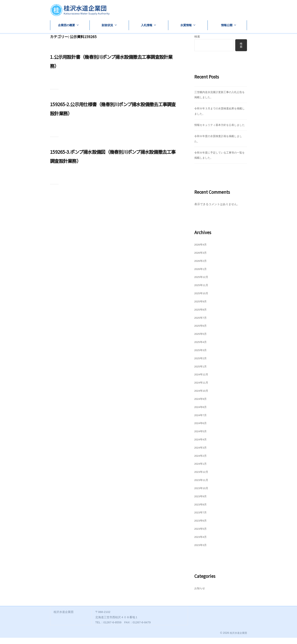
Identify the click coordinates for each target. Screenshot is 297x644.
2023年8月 (201, 511)
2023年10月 (202, 494)
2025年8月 (201, 316)
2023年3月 (201, 551)
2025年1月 (201, 373)
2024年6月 (201, 429)
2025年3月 (201, 356)
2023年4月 (201, 543)
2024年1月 (201, 470)
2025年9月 (201, 308)
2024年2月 (201, 462)
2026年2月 (201, 267)
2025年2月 (201, 364)
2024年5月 (201, 437)
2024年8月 (201, 413)
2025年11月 (202, 291)
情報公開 (227, 25)
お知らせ (200, 594)
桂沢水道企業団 (238, 639)
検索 (197, 36)
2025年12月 (202, 283)
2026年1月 (201, 275)
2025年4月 (201, 348)
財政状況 (107, 25)
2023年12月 (202, 478)
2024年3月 (201, 454)
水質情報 (186, 25)
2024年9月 (201, 405)
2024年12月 (202, 381)
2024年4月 (201, 446)
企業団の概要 (66, 25)
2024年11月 (202, 389)
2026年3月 (201, 259)
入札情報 (147, 25)
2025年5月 (201, 340)
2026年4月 (201, 251)
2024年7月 (201, 421)
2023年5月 (201, 535)
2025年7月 (201, 324)
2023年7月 (201, 519)
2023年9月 (201, 502)
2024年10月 (202, 397)
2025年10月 (202, 299)
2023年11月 (202, 486)
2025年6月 (201, 332)
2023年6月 (201, 527)
